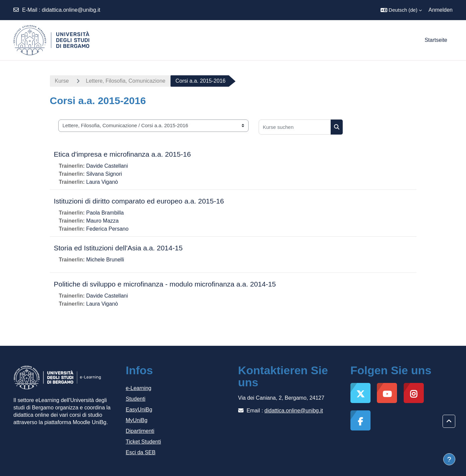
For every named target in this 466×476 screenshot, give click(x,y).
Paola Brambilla (105, 213)
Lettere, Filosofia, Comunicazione (125, 81)
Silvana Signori (104, 174)
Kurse (62, 81)
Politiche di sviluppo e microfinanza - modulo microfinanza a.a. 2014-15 (165, 284)
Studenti (136, 399)
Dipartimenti (140, 431)
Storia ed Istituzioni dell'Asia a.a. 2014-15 (118, 248)
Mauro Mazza (102, 221)
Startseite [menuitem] (436, 40)
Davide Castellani (107, 166)
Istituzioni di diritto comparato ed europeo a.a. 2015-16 (139, 201)
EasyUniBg (139, 410)
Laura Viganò (102, 182)
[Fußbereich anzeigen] (449, 459)
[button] (401, 10)
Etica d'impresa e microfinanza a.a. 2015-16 (122, 154)
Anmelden (441, 10)
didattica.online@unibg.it (71, 10)
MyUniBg (137, 420)
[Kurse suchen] (295, 127)
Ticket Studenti (143, 442)
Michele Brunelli (105, 260)
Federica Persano (107, 229)
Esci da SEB (141, 452)
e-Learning (139, 388)
